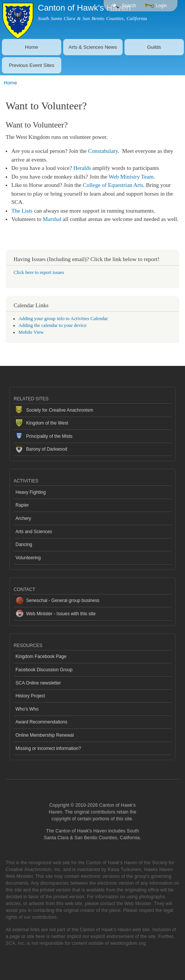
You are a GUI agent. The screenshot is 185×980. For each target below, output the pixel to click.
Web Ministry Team (131, 177)
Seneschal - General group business (63, 600)
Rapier (22, 505)
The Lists (22, 211)
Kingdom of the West (47, 423)
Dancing (24, 544)
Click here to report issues (39, 272)
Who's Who (27, 709)
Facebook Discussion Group (44, 670)
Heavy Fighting (31, 492)
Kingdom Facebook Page (41, 656)
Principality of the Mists (49, 436)
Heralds (82, 168)
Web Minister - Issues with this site (61, 614)
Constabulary (103, 151)
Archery (23, 518)
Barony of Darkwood (47, 449)
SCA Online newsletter (38, 683)
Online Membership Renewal (45, 735)
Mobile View (31, 332)
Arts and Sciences (34, 532)
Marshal (52, 219)
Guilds (154, 47)
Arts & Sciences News (93, 47)
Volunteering (28, 558)
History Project (30, 696)
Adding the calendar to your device (53, 325)
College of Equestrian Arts (113, 185)
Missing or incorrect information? (48, 748)
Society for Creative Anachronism (60, 410)
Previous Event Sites (31, 65)
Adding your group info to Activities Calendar (63, 319)
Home (32, 47)
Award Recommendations (41, 722)
